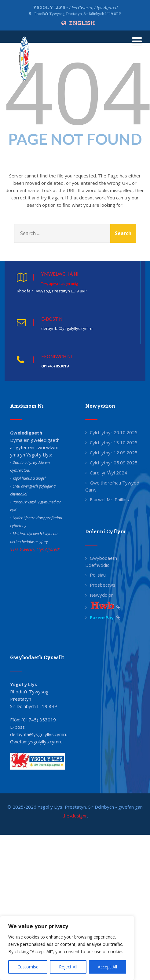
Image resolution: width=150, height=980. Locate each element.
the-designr (75, 816)
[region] (67, 948)
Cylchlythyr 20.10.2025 (114, 432)
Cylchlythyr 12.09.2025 (114, 452)
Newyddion (102, 595)
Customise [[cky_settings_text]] (28, 967)
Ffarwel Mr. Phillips (109, 499)
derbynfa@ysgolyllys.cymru (39, 734)
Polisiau (98, 575)
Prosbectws (103, 585)
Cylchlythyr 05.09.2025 (114, 463)
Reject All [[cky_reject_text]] (68, 967)
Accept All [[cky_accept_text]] (107, 967)
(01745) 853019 (39, 720)
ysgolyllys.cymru (46, 742)
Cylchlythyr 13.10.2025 (114, 442)
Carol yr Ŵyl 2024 (108, 473)
